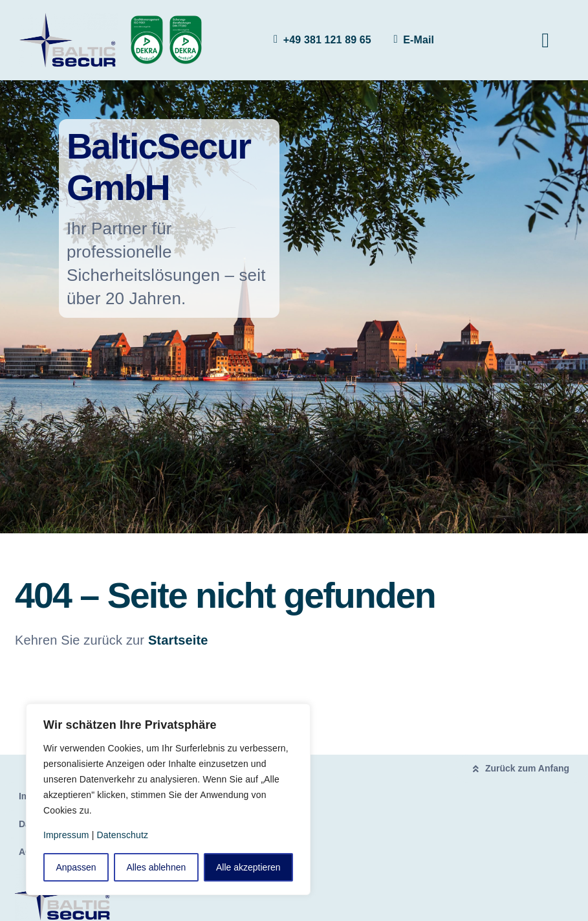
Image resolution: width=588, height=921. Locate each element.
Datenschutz (123, 835)
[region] (168, 799)
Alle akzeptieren (248, 867)
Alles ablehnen (156, 867)
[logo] (69, 19)
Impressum (66, 835)
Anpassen (76, 867)
